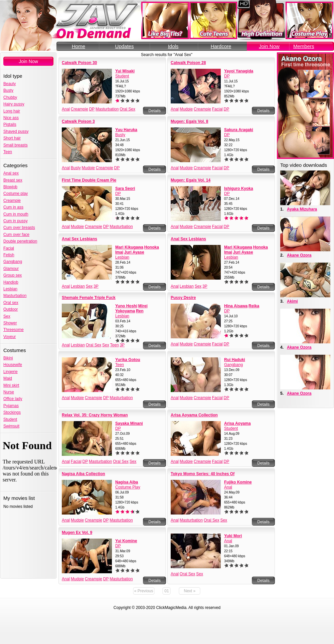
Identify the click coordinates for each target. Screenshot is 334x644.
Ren (140, 311)
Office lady (13, 399)
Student (10, 419)
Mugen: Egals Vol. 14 (191, 180)
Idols (173, 46)
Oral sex (11, 303)
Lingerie (11, 372)
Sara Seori (125, 189)
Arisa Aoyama (237, 423)
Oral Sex (127, 109)
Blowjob (10, 187)
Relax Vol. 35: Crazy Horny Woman (95, 415)
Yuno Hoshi (126, 306)
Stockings (12, 412)
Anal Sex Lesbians (79, 239)
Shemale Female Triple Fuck (89, 298)
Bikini (8, 358)
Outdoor (11, 309)
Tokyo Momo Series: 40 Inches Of (203, 474)
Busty (8, 90)
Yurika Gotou (128, 360)
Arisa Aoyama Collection (194, 415)
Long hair (12, 111)
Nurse (9, 392)
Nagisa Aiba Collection (83, 474)
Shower (10, 323)
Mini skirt (11, 385)
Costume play (16, 194)
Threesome (14, 330)
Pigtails (10, 124)
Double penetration (20, 241)
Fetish (9, 255)
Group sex (13, 275)
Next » (190, 591)
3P (96, 286)
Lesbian (10, 289)
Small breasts (16, 145)
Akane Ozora (299, 255)
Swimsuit (11, 426)
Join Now (269, 46)
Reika (254, 306)
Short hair (12, 138)
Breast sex (13, 180)
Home (78, 46)
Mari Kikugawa (129, 247)
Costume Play (128, 487)
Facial (9, 248)
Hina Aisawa (236, 306)
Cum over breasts (19, 228)
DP (92, 109)
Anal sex (11, 173)
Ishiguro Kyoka (239, 189)
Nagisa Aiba (127, 482)
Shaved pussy (16, 131)
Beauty (10, 84)
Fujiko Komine (238, 482)
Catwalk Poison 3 (78, 121)
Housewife (13, 365)
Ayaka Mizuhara (302, 209)
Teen (8, 152)
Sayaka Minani (129, 423)
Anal (66, 109)
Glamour (11, 269)
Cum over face (16, 235)
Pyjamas (11, 406)
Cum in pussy (16, 221)
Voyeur (10, 337)
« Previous (144, 591)
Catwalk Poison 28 (188, 63)
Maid (8, 378)
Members (304, 46)
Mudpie (186, 109)
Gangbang (13, 262)
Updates (125, 46)
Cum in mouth (16, 214)
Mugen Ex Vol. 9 (77, 533)
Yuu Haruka (126, 130)
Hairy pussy (14, 104)
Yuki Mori (233, 536)
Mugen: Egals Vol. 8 (189, 121)
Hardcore (221, 46)
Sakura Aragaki (239, 130)
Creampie (12, 201)
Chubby (10, 97)
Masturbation (15, 296)
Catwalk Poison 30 (79, 63)
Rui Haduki (235, 360)
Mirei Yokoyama (131, 308)
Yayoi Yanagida (239, 71)
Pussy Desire (183, 298)
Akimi (292, 301)
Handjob (11, 282)
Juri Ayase (134, 252)
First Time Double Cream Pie (89, 180)
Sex (7, 316)
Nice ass (11, 118)
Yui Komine (126, 541)
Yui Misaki (125, 71)
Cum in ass (13, 207)
